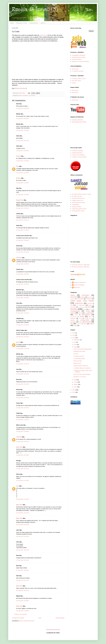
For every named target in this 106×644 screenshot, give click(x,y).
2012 (74, 390)
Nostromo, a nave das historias (80, 61)
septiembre (77, 340)
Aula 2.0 (43, 23)
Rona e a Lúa (77, 363)
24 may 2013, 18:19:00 (22, 455)
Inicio (12, 23)
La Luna (76, 354)
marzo (76, 382)
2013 (74, 338)
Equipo (90, 305)
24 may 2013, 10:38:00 (22, 230)
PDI (85, 318)
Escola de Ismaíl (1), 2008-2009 (81, 265)
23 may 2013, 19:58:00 (22, 130)
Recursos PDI (34, 23)
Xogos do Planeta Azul (78, 198)
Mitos (90, 317)
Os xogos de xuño (77, 196)
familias (33, 95)
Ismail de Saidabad (79, 285)
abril (75, 380)
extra (89, 307)
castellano (89, 299)
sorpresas (88, 322)
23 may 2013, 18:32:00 (22, 108)
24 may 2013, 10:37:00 (22, 208)
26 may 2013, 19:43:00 (22, 536)
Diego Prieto (20, 200)
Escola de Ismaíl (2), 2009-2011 (81, 267)
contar (83, 305)
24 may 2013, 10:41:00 (22, 337)
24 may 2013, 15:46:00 (22, 431)
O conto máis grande (79, 359)
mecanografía (73, 317)
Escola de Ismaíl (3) (35, 9)
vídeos (92, 324)
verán (85, 324)
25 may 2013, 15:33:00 (22, 499)
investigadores (75, 311)
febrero (76, 384)
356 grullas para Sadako (79, 57)
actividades (25, 95)
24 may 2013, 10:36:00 (22, 173)
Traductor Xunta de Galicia (79, 157)
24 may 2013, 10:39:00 (22, 264)
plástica (73, 320)
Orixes (80, 318)
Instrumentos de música (78, 203)
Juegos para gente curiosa (79, 209)
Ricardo (18, 156)
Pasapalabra (75, 205)
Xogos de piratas (77, 207)
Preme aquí (75, 69)
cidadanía (90, 303)
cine (30, 95)
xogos (75, 325)
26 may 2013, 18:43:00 (22, 525)
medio (82, 316)
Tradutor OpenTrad (77, 153)
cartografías (80, 299)
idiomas (91, 309)
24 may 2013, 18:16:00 (22, 441)
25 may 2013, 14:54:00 (22, 480)
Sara (18, 166)
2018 (74, 335)
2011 (74, 392)
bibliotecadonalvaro (20, 88)
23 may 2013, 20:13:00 (22, 151)
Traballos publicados (78, 120)
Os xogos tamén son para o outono (82, 194)
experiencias (82, 307)
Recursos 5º (75, 90)
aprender (90, 297)
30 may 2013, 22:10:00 (22, 611)
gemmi (18, 342)
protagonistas (85, 320)
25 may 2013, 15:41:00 (22, 513)
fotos (84, 309)
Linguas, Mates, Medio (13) (81, 366)
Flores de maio (78, 361)
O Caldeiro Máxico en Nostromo (82, 368)
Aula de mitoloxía (77, 59)
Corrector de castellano (78, 155)
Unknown (19, 258)
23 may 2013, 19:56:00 (22, 119)
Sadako (81, 322)
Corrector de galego (77, 151)
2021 (74, 333)
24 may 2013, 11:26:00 (22, 420)
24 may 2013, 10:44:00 (22, 408)
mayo (75, 347)
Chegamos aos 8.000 (79, 351)
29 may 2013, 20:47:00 (22, 580)
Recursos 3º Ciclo (22, 23)
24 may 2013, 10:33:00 (22, 161)
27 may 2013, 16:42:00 (22, 560)
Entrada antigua (60, 618)
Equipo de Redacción (80, 282)
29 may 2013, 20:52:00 (22, 590)
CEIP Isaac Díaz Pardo (82, 301)
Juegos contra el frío (78, 200)
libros (80, 313)
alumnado (74, 297)
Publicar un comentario (21, 614)
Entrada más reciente (18, 618)
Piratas (74, 83)
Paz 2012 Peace (76, 81)
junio (75, 345)
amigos (83, 297)
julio (75, 342)
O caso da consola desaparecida (82, 349)
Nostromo (73, 318)
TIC (72, 324)
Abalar (20, 95)
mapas (76, 315)
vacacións (79, 324)
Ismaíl (88, 311)
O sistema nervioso (79, 356)
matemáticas (86, 315)
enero (76, 387)
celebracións (79, 303)
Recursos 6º (75, 92)
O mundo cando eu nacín (79, 79)
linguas (92, 313)
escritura (73, 307)
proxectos (73, 322)
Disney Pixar (43, 35)
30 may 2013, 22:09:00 (22, 601)
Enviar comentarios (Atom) (27, 621)
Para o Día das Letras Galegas (82, 374)
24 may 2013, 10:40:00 (22, 284)
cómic (78, 305)
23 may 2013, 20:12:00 (22, 141)
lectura (73, 313)
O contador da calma (78, 71)
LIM (86, 313)
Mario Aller (19, 447)
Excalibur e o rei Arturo (80, 377)
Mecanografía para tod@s (79, 122)
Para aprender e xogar (78, 211)
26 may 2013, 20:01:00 (22, 550)
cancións (73, 299)
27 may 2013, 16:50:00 (22, 570)
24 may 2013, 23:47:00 (22, 469)
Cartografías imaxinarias (79, 55)
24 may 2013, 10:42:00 (22, 398)
